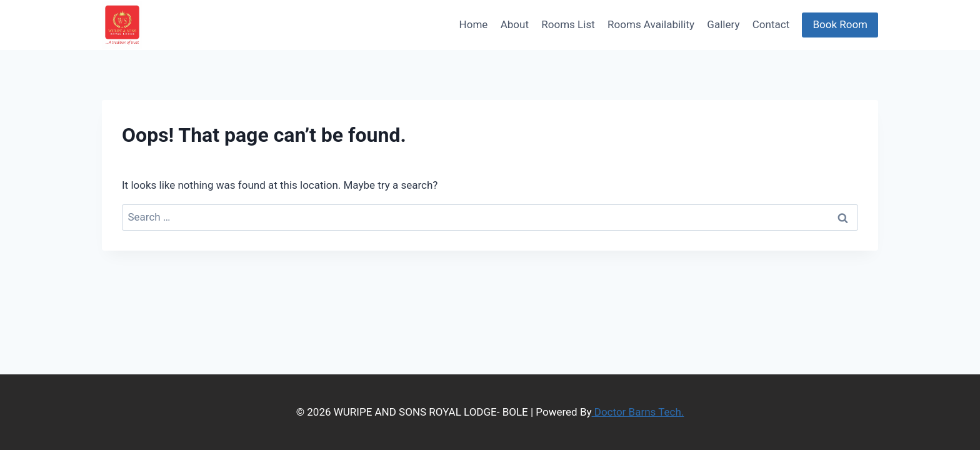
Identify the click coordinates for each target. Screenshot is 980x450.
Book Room (840, 24)
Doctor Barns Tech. (638, 412)
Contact (771, 24)
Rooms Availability (651, 24)
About (515, 24)
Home (474, 24)
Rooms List (568, 24)
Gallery (723, 24)
